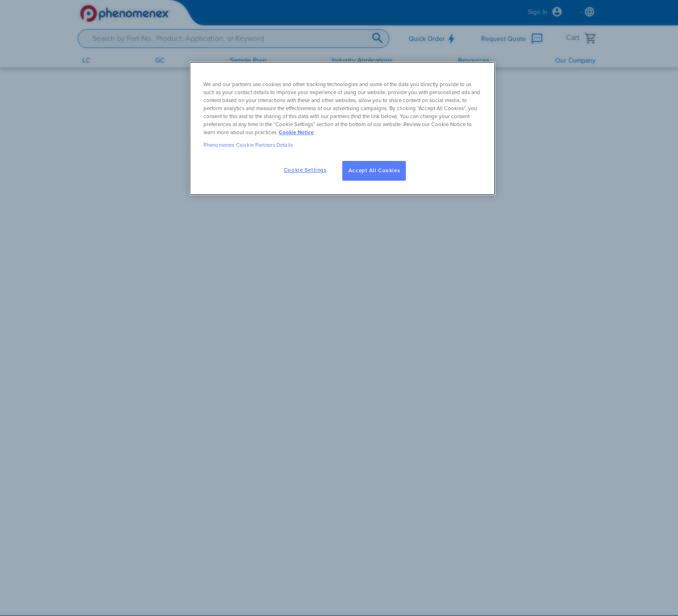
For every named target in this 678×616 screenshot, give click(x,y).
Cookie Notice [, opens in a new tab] (296, 132)
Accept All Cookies (374, 171)
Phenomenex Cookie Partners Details (248, 145)
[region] (342, 128)
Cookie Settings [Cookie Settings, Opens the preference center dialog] (305, 170)
